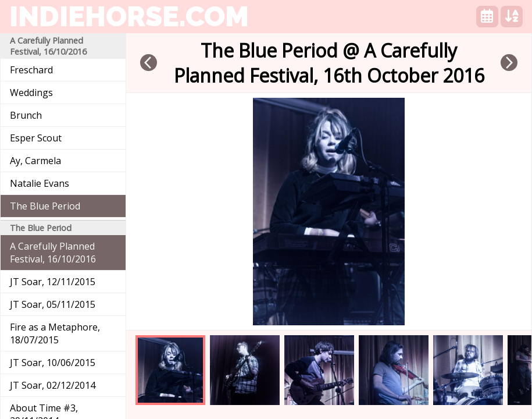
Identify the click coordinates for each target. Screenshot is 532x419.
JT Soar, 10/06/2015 (53, 363)
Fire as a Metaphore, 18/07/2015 (55, 333)
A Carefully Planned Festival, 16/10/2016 (53, 253)
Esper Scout (36, 138)
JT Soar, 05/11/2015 (53, 304)
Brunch (26, 115)
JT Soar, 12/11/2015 (53, 282)
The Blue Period (45, 206)
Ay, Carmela (35, 161)
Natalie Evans (40, 183)
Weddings (31, 93)
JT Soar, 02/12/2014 (53, 385)
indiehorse (129, 16)
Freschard (31, 70)
